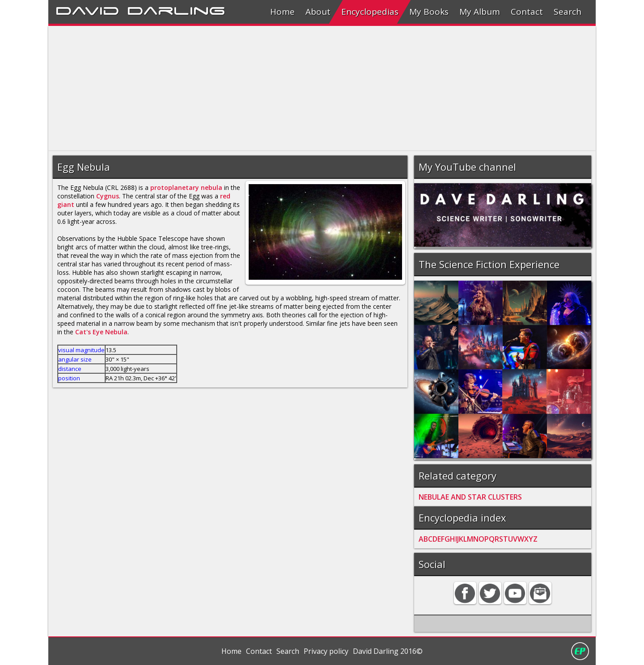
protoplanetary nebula (186, 187)
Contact (527, 12)
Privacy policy (326, 651)
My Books (429, 12)
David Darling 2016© (388, 651)
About (318, 12)
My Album (480, 12)
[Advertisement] (317, 88)
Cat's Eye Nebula (101, 332)
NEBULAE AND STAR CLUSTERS (470, 497)
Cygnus (108, 196)
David (87, 9)
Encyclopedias (370, 12)
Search (568, 12)
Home (282, 12)
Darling (176, 9)
